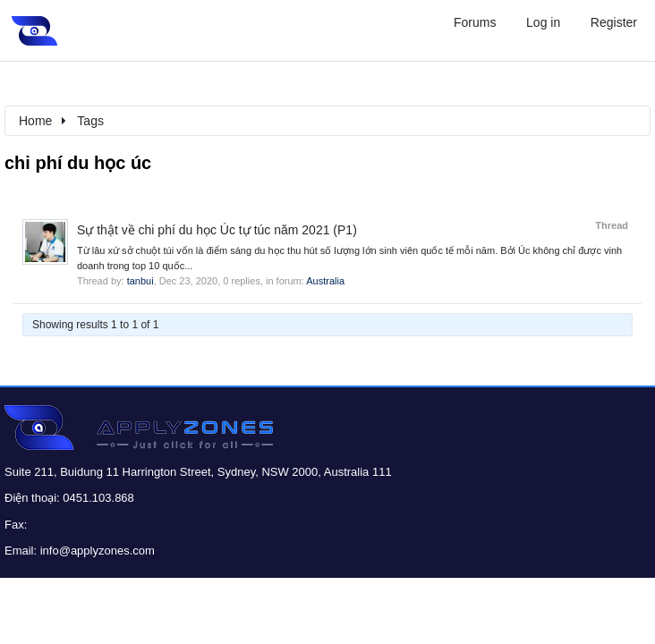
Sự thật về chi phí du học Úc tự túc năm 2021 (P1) (217, 230)
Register (614, 22)
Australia (325, 281)
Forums (475, 22)
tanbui (140, 281)
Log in (543, 22)
